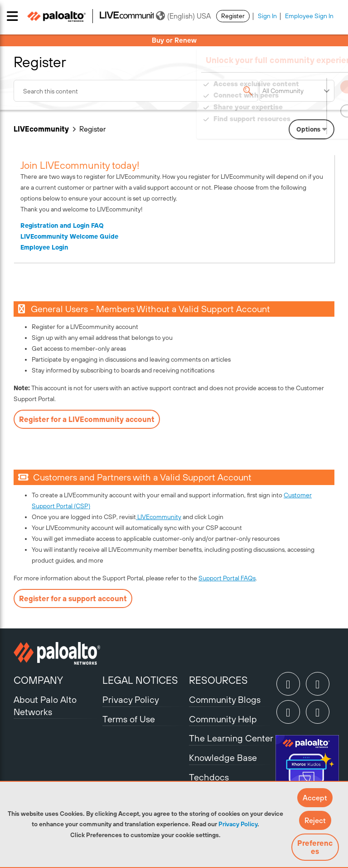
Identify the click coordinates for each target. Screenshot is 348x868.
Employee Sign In (309, 16)
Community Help (223, 719)
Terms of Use (129, 719)
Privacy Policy (238, 824)
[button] (315, 798)
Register (233, 16)
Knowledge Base (223, 758)
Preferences (315, 847)
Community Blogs (225, 699)
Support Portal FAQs (227, 578)
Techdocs (209, 777)
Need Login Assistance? (294, 128)
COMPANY (38, 680)
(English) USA (183, 16)
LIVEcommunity (41, 129)
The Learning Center (231, 738)
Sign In (267, 16)
